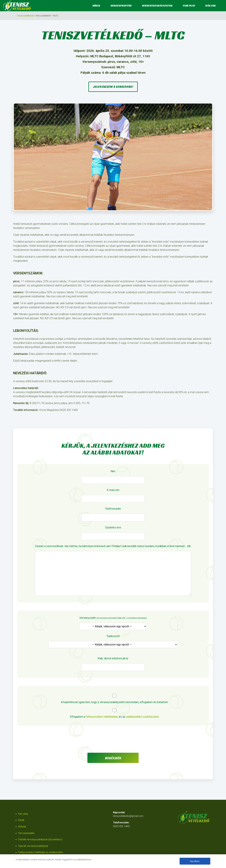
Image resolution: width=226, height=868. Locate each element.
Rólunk (211, 6)
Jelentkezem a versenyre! (113, 87)
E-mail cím (113, 496)
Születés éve (113, 533)
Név (113, 477)
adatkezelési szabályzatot (143, 717)
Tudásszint (113, 641)
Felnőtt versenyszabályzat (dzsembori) (40, 840)
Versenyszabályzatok (157, 6)
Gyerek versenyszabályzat (33, 846)
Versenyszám (113, 623)
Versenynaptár (121, 6)
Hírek (96, 6)
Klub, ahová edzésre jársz (113, 664)
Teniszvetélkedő (25, 16)
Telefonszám (113, 514)
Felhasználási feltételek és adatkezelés (41, 852)
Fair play (189, 6)
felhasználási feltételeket (102, 717)
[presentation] (113, 741)
